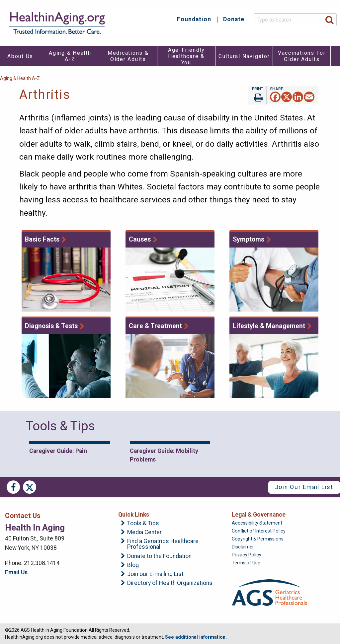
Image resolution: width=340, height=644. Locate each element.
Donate (234, 20)
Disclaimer (243, 547)
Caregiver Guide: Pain (58, 451)
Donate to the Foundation (159, 556)
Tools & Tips (143, 524)
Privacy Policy (247, 555)
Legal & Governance (259, 515)
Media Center (144, 533)
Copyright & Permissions (258, 539)
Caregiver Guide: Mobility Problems (164, 455)
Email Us (16, 572)
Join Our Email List (304, 487)
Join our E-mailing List (155, 574)
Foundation (194, 20)
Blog (133, 565)
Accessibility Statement (257, 523)
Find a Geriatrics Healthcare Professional (163, 544)
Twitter (30, 487)
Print (257, 95)
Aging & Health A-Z (20, 78)
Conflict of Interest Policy (259, 531)
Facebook (13, 487)
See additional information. (196, 637)
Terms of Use (246, 563)
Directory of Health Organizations (170, 583)
